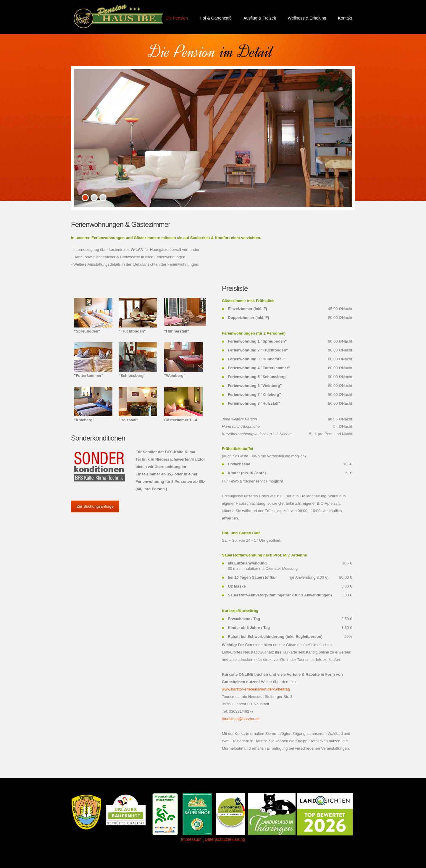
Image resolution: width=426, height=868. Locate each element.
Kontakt (345, 18)
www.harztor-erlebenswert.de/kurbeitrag (256, 689)
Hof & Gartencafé (216, 18)
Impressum (191, 839)
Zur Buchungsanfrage (95, 506)
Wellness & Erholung (307, 18)
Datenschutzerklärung (225, 839)
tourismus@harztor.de (241, 719)
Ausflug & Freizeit (260, 18)
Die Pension (177, 18)
